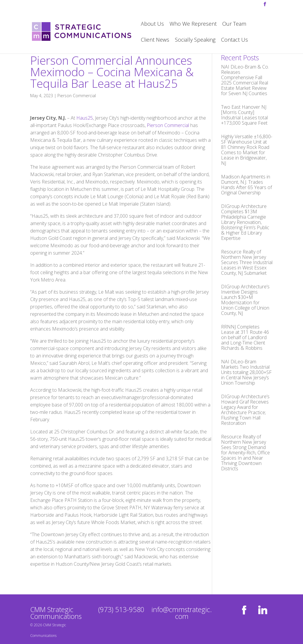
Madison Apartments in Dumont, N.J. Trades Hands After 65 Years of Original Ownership (246, 185)
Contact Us (234, 40)
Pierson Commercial (77, 96)
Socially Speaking (195, 40)
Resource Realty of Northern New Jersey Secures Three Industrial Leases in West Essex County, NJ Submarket (247, 262)
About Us (152, 24)
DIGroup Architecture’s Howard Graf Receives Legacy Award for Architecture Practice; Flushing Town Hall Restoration (245, 410)
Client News (155, 40)
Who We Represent (193, 24)
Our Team (234, 24)
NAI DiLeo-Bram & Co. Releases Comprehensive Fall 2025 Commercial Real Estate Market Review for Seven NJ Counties (245, 80)
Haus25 (85, 118)
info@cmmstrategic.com (182, 613)
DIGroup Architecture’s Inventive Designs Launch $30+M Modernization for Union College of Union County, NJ (245, 300)
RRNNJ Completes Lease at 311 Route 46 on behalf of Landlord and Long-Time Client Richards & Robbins (245, 337)
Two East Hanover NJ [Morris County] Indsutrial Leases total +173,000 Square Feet (244, 115)
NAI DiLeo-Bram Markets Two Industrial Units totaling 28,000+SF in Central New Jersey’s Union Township (246, 372)
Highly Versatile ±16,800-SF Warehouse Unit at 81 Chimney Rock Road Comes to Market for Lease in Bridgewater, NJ (247, 150)
